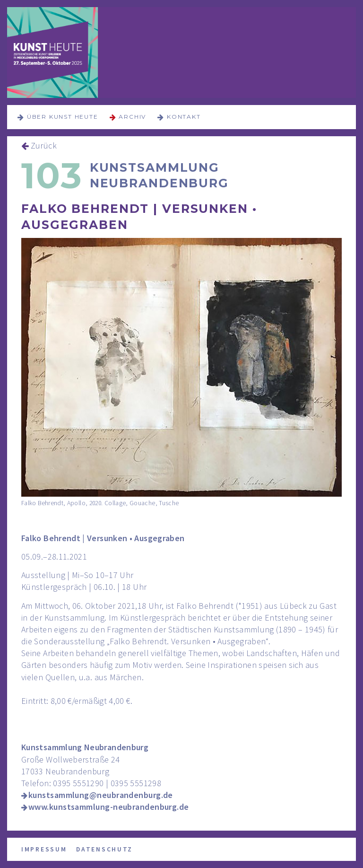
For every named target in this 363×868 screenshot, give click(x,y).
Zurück (44, 145)
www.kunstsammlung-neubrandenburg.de (109, 807)
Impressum (44, 849)
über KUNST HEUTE (63, 117)
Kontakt (184, 117)
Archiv (132, 117)
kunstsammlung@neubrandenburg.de (101, 795)
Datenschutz (104, 849)
